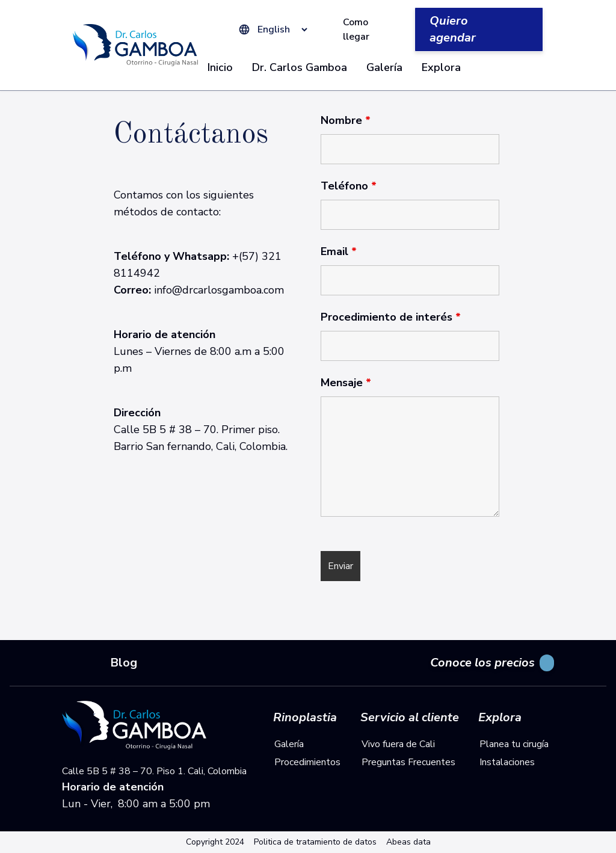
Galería (384, 67)
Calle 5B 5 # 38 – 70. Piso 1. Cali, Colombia (154, 771)
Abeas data (408, 842)
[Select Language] (280, 29)
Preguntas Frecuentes (408, 762)
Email (339, 251)
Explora (441, 67)
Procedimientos (307, 762)
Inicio (220, 67)
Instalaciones (507, 762)
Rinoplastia (305, 718)
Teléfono (349, 186)
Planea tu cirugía (514, 744)
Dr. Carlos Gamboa (300, 67)
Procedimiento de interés (391, 317)
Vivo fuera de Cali (398, 744)
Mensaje (346, 383)
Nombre (346, 120)
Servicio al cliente (410, 718)
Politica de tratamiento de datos (315, 842)
